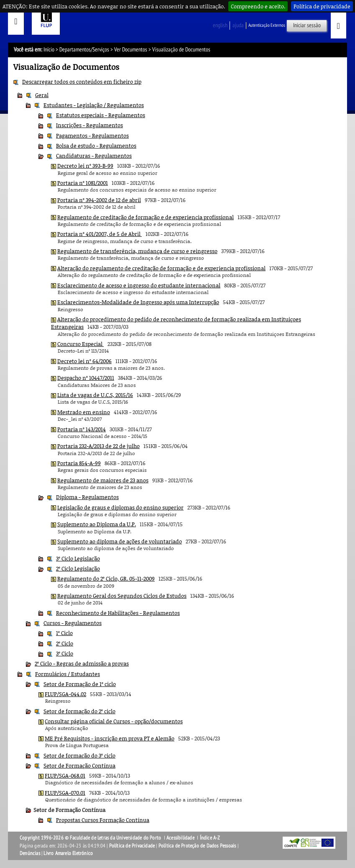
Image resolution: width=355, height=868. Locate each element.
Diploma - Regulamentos (87, 497)
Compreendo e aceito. (258, 6)
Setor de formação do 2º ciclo (79, 711)
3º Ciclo (65, 653)
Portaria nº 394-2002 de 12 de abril (99, 200)
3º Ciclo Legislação (78, 558)
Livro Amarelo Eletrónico (68, 853)
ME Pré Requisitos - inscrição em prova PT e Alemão (110, 738)
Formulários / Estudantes (68, 674)
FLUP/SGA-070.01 (65, 793)
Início (49, 50)
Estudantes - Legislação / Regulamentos (94, 105)
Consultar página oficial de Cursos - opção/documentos (114, 721)
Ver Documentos (131, 50)
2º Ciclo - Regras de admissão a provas (82, 663)
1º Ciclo (64, 633)
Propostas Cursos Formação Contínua (103, 820)
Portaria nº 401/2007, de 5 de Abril (100, 234)
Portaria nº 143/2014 (82, 429)
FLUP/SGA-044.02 (65, 694)
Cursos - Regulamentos (73, 623)
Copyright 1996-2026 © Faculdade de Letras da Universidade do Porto (91, 838)
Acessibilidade (180, 838)
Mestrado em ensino (84, 412)
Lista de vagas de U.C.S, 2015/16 (95, 395)
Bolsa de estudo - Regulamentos (96, 146)
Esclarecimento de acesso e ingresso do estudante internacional (139, 285)
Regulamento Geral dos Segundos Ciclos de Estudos (122, 596)
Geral (42, 95)
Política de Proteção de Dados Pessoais (197, 846)
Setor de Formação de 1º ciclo (80, 684)
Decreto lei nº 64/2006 (84, 361)
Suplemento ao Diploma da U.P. (97, 524)
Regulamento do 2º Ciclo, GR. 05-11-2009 (106, 579)
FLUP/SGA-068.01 (65, 776)
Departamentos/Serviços (84, 50)
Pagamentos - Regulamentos (92, 136)
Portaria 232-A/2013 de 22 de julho (98, 446)
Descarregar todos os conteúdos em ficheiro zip (82, 82)
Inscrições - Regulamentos (89, 125)
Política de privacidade (322, 6)
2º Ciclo (65, 643)
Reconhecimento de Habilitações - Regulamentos (118, 613)
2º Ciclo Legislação (78, 568)
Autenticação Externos (267, 25)
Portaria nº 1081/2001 (83, 183)
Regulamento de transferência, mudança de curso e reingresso (137, 251)
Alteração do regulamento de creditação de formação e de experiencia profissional (161, 268)
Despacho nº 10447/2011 (86, 378)
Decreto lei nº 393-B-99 (85, 166)
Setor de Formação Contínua (79, 766)
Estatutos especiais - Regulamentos (101, 115)
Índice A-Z (210, 838)
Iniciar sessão (307, 25)
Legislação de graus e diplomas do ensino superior (120, 507)
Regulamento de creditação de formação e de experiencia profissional (146, 217)
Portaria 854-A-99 (79, 463)
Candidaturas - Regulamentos (94, 156)
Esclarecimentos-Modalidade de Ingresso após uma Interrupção (138, 302)
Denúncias (30, 853)
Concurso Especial (80, 344)
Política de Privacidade (132, 846)
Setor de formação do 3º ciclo (79, 755)
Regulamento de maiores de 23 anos (103, 480)
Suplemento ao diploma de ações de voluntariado (120, 541)
